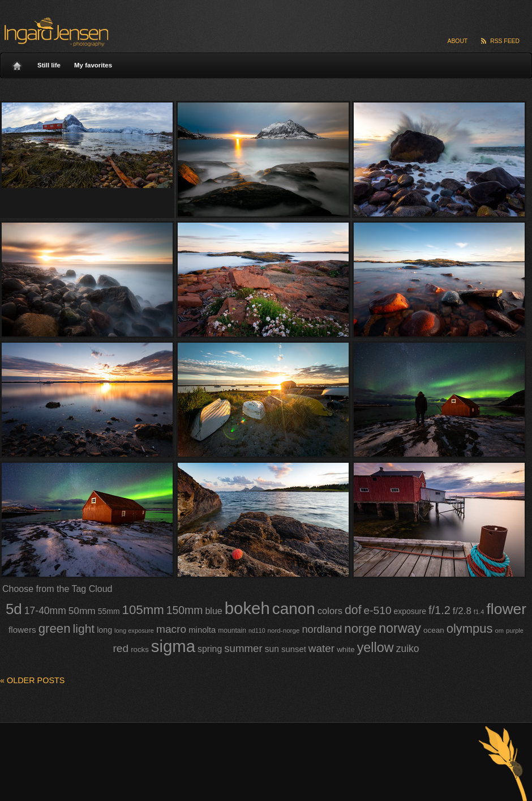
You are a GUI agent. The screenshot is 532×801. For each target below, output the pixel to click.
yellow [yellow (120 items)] (376, 647)
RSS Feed (505, 41)
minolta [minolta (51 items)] (202, 630)
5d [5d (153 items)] (14, 609)
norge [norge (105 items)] (360, 629)
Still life (49, 65)
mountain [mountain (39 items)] (232, 630)
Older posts (32, 680)
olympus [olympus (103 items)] (470, 629)
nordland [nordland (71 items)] (322, 629)
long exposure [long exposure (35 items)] (134, 630)
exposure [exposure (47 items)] (410, 611)
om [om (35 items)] (499, 630)
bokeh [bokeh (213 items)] (247, 608)
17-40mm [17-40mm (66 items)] (45, 611)
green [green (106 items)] (55, 629)
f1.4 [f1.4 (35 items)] (479, 612)
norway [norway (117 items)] (400, 628)
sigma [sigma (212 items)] (173, 646)
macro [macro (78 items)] (171, 629)
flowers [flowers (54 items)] (22, 630)
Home (17, 63)
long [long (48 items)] (104, 630)
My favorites (93, 65)
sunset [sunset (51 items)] (294, 649)
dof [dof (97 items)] (353, 610)
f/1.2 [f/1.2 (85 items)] (439, 610)
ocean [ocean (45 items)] (434, 630)
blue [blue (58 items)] (213, 611)
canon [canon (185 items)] (294, 609)
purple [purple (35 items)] (515, 630)
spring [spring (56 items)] (210, 649)
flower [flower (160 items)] (506, 609)
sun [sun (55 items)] (272, 649)
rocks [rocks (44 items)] (140, 649)
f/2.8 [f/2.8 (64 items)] (462, 611)
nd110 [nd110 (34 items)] (257, 630)
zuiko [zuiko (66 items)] (408, 649)
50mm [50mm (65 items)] (82, 611)
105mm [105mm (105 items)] (143, 610)
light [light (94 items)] (84, 629)
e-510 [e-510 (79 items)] (378, 610)
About (458, 41)
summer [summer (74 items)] (243, 648)
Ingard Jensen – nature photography (55, 32)
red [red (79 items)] (121, 648)
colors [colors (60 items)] (330, 611)
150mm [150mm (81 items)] (185, 610)
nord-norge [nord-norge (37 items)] (284, 630)
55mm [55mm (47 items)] (109, 611)
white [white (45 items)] (346, 649)
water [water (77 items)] (321, 648)
